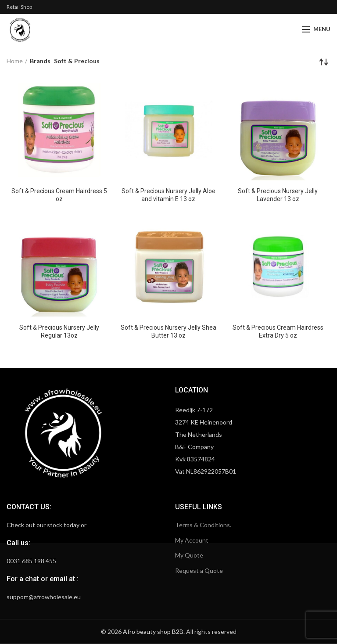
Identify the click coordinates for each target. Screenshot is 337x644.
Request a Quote (199, 570)
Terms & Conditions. (203, 525)
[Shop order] (324, 62)
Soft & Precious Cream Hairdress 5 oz (59, 195)
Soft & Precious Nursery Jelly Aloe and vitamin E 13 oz (168, 195)
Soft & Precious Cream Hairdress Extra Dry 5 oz (278, 331)
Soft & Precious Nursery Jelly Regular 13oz (59, 331)
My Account (192, 540)
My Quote (189, 555)
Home (15, 61)
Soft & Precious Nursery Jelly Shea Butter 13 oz (168, 331)
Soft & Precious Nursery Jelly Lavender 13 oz (278, 195)
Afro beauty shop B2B (153, 631)
